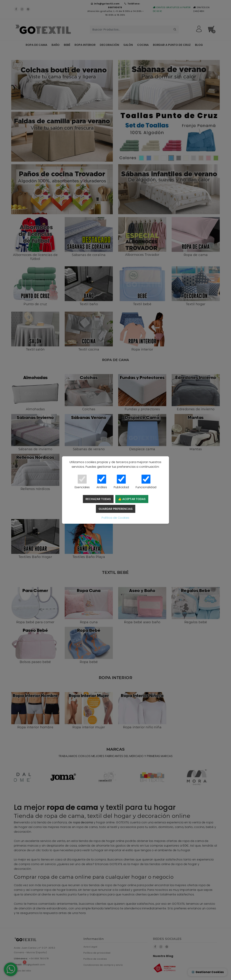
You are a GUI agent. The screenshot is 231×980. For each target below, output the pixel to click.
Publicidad (121, 482)
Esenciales (82, 482)
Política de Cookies (115, 518)
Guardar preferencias (116, 509)
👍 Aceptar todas (132, 499)
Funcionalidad (146, 482)
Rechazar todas (98, 499)
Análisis (102, 482)
